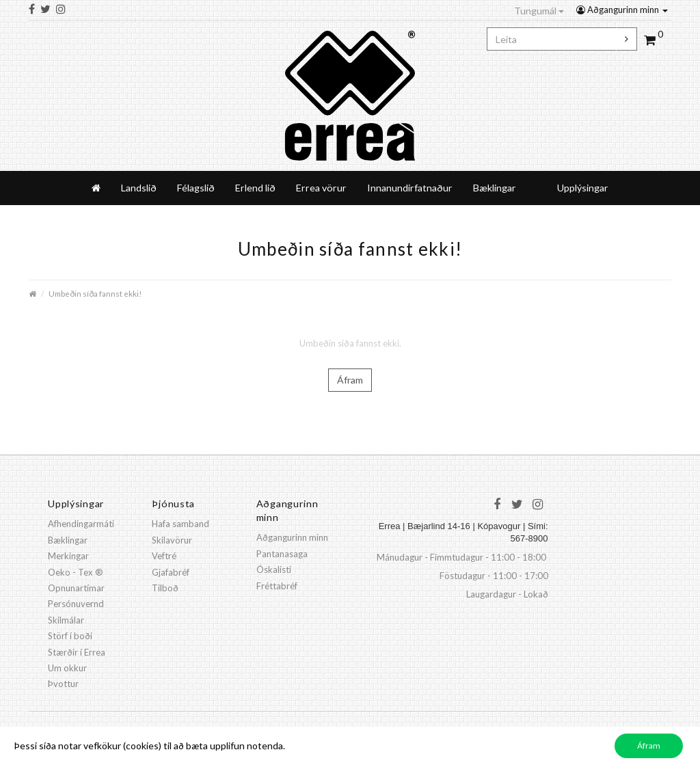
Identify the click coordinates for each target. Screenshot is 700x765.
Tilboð (165, 588)
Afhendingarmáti (81, 524)
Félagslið (196, 188)
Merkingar (68, 556)
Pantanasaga (282, 554)
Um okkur (67, 668)
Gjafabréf (171, 572)
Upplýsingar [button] (583, 188)
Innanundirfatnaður (410, 188)
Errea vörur (321, 188)
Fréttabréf (277, 586)
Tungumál (539, 11)
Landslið (139, 188)
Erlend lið (255, 188)
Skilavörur (172, 540)
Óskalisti (274, 569)
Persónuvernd (76, 604)
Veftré (164, 556)
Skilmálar (66, 620)
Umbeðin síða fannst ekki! (95, 293)
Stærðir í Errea (77, 652)
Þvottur (63, 684)
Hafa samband (180, 524)
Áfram (350, 380)
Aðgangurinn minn (622, 10)
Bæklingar (495, 188)
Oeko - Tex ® (76, 572)
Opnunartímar (76, 588)
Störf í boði (70, 636)
